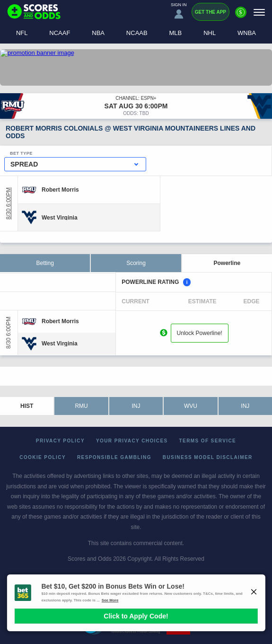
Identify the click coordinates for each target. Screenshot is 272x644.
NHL (210, 33)
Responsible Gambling (114, 457)
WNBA (247, 33)
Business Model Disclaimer (208, 457)
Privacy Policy (60, 441)
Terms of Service (208, 441)
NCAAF (60, 33)
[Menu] (259, 12)
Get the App (211, 12)
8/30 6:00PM (9, 203)
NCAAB (137, 33)
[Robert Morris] (60, 190)
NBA (98, 33)
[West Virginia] (60, 217)
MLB (176, 33)
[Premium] (241, 16)
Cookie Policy (43, 457)
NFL (22, 33)
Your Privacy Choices (132, 441)
